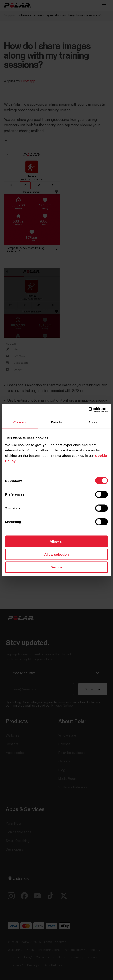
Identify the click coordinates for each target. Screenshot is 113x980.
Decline (56, 567)
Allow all (57, 541)
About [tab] (93, 422)
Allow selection (56, 554)
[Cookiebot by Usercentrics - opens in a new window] (88, 410)
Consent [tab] (20, 422)
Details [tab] (56, 422)
